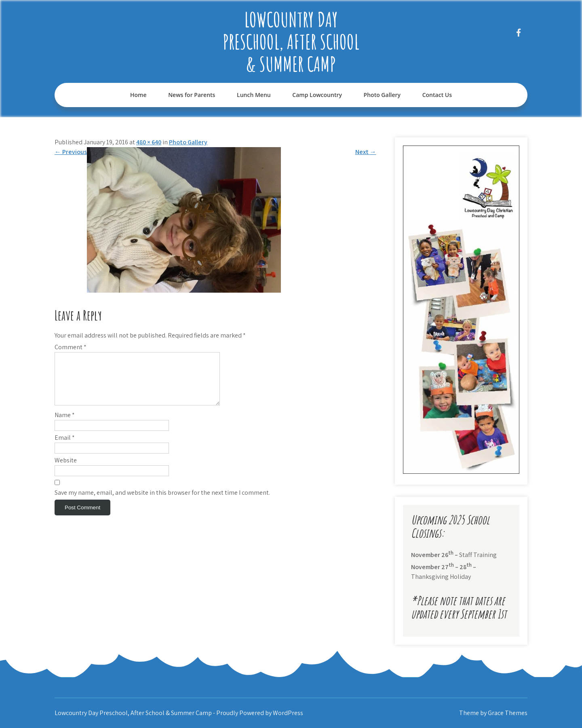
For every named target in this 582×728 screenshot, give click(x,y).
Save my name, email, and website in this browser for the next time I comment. (162, 502)
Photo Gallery (382, 95)
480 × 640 (149, 142)
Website (66, 470)
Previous (71, 152)
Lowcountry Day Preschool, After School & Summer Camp (291, 41)
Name (65, 425)
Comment (71, 347)
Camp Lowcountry (317, 95)
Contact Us (437, 95)
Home (138, 95)
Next (366, 152)
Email (65, 447)
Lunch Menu (254, 95)
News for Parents (192, 95)
